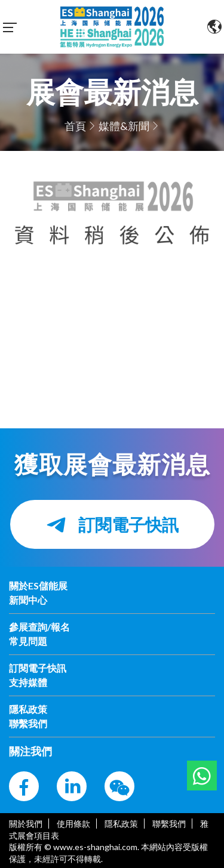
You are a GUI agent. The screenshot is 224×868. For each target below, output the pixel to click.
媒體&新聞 (124, 126)
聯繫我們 (169, 824)
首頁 (75, 126)
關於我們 (26, 824)
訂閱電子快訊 (112, 525)
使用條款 (73, 824)
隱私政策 (121, 824)
